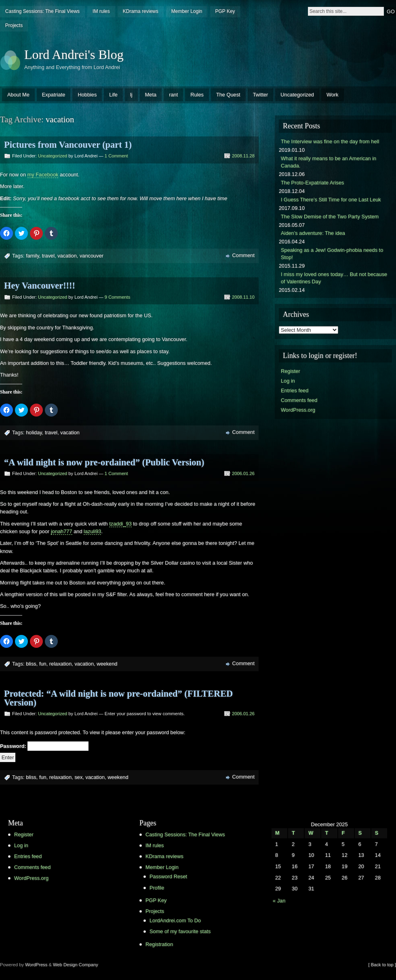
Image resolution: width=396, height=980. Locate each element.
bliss (31, 664)
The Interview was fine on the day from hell (330, 141)
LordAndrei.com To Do (175, 920)
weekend (107, 664)
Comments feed (299, 400)
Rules (197, 95)
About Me (18, 95)
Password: (44, 746)
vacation (67, 256)
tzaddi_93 (120, 524)
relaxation (61, 664)
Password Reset (168, 876)
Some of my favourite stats (180, 931)
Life (113, 95)
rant (173, 95)
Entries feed (295, 391)
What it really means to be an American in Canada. (329, 162)
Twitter (261, 95)
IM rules (101, 11)
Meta (151, 95)
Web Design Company (76, 965)
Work (333, 95)
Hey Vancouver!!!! (40, 286)
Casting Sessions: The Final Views (42, 11)
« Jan (279, 901)
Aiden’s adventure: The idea (313, 233)
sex (78, 777)
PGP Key (225, 11)
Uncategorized (297, 95)
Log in (288, 381)
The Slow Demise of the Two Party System (330, 217)
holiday (34, 432)
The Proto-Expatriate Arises (312, 183)
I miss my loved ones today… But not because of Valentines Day (334, 278)
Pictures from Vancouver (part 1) (68, 145)
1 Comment (116, 156)
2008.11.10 (243, 297)
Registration (159, 944)
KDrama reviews (141, 11)
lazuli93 (92, 531)
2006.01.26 (243, 473)
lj (131, 95)
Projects (14, 25)
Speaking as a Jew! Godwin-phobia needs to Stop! (332, 254)
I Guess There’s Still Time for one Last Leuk (331, 200)
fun (43, 664)
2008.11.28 (243, 156)
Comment (243, 255)
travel (48, 256)
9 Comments (117, 297)
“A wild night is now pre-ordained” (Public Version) (104, 462)
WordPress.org (298, 410)
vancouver (92, 256)
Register (291, 371)
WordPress (36, 965)
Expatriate (54, 95)
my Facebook (43, 175)
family (32, 256)
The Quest (228, 95)
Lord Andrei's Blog (74, 54)
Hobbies (87, 95)
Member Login (187, 11)
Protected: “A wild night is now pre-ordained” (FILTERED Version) (118, 698)
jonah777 (62, 531)
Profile (157, 888)
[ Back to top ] (382, 965)
